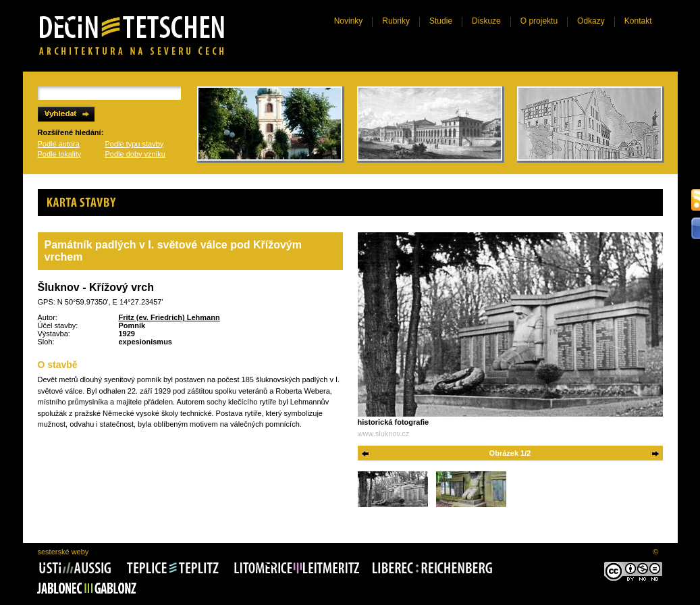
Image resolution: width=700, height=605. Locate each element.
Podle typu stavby (135, 144)
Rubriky (396, 21)
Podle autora (59, 144)
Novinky (349, 21)
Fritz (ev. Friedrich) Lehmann (169, 317)
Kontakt (638, 21)
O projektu (539, 21)
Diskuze (486, 21)
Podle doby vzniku (135, 154)
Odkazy (591, 21)
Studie (441, 21)
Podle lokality (60, 154)
